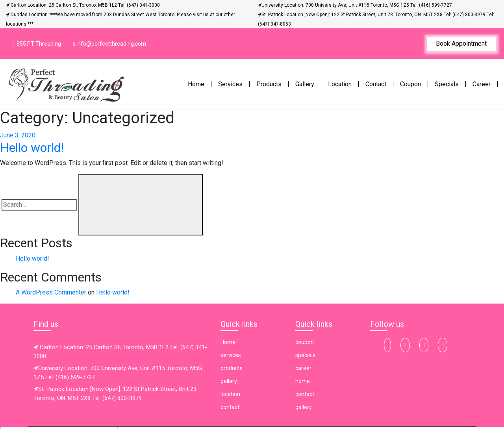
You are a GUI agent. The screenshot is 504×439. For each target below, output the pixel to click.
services (231, 355)
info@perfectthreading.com (110, 44)
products (232, 368)
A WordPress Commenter (51, 292)
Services (230, 84)
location (230, 394)
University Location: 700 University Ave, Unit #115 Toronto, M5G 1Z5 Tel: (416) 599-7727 (355, 5)
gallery (229, 381)
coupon (305, 342)
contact (230, 407)
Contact (376, 84)
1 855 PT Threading (37, 44)
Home (198, 83)
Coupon (410, 84)
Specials (447, 84)
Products (269, 84)
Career (482, 84)
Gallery (305, 84)
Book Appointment (461, 44)
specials (305, 355)
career (303, 368)
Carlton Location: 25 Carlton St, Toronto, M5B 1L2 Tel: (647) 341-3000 (83, 5)
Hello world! (32, 148)
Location (340, 84)
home (303, 381)
